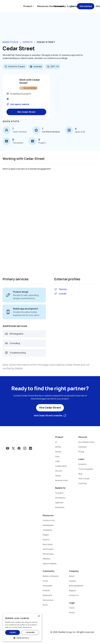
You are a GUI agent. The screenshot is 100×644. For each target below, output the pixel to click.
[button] (22, 638)
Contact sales (57, 6)
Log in (70, 6)
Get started (86, 6)
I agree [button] (13, 632)
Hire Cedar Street (26, 112)
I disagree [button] (30, 632)
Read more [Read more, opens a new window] (27, 627)
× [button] (39, 616)
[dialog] (22, 627)
